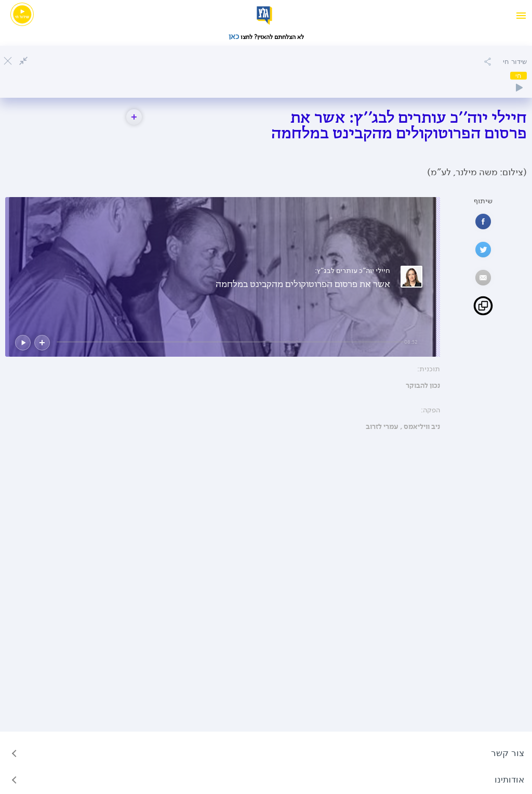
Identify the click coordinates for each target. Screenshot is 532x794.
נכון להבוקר (423, 386)
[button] (134, 117)
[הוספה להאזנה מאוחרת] (487, 61)
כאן (235, 36)
